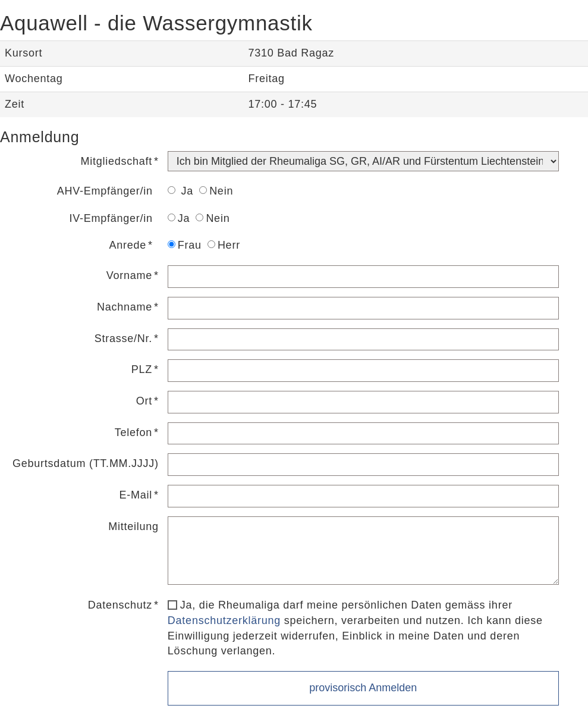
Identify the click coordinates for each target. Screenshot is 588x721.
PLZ (142, 369)
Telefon (133, 432)
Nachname (125, 307)
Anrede (128, 245)
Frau (185, 245)
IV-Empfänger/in (111, 218)
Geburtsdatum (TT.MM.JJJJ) (86, 463)
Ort (144, 401)
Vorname (129, 275)
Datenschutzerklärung (224, 620)
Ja (180, 191)
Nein (216, 191)
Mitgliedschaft (117, 161)
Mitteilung (133, 526)
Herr (224, 245)
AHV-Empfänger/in (105, 191)
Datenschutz (120, 605)
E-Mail (136, 495)
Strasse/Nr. (123, 338)
